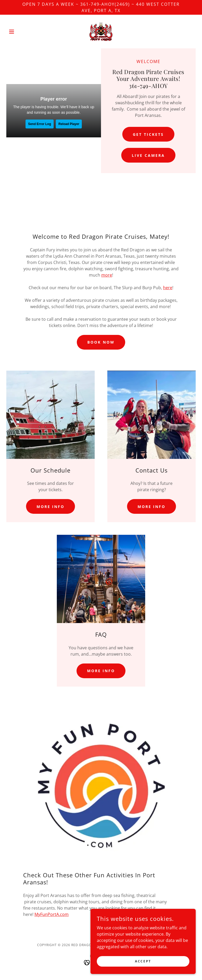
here (168, 288)
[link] (101, 32)
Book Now (101, 342)
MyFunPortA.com (52, 914)
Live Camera (148, 155)
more (107, 275)
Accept (143, 961)
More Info (51, 507)
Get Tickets (148, 134)
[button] (21, 32)
